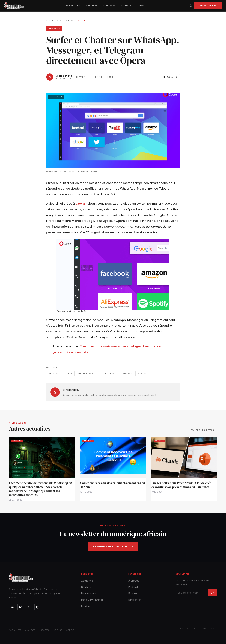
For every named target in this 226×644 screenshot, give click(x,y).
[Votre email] (191, 593)
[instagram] (38, 607)
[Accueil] (14, 6)
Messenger (54, 374)
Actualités (73, 6)
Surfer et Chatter (88, 374)
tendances (126, 374)
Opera (69, 374)
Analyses (92, 6)
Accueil (51, 21)
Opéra (80, 204)
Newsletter (208, 6)
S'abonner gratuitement (113, 546)
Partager (170, 77)
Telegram (109, 374)
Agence (126, 6)
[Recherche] (191, 6)
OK (212, 593)
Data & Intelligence (92, 600)
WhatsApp (143, 374)
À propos (134, 581)
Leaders (86, 606)
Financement (89, 593)
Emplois (133, 593)
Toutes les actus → (204, 430)
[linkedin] (12, 607)
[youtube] (21, 607)
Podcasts (109, 6)
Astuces (82, 21)
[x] (29, 607)
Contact (142, 6)
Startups (86, 587)
